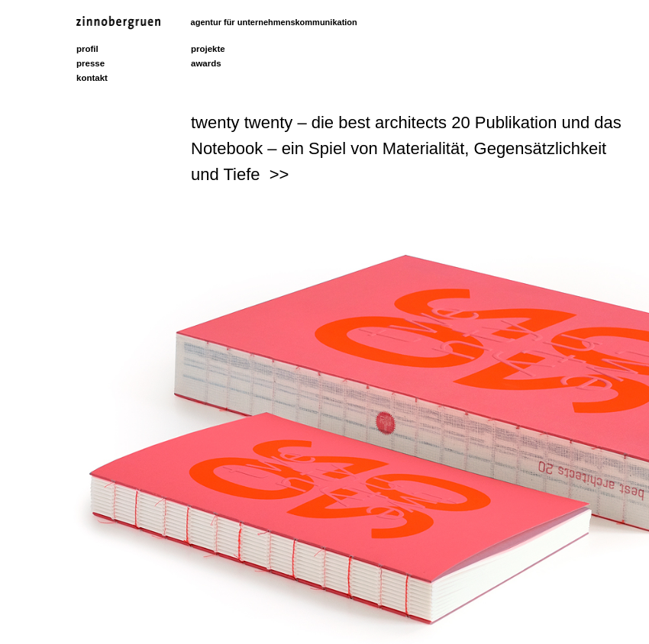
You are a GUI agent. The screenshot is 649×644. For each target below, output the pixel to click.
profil (87, 49)
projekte (208, 49)
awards (206, 63)
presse (90, 63)
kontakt (92, 78)
